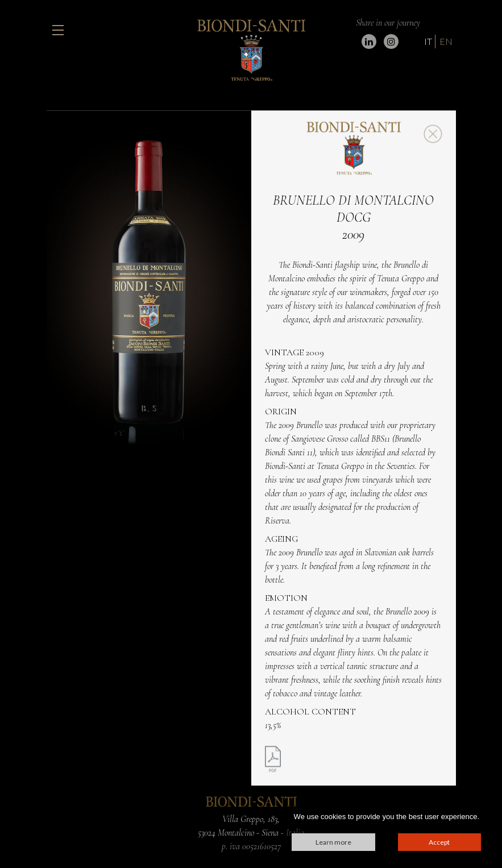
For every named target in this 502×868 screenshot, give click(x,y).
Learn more (333, 842)
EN (446, 41)
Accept (439, 842)
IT (428, 41)
